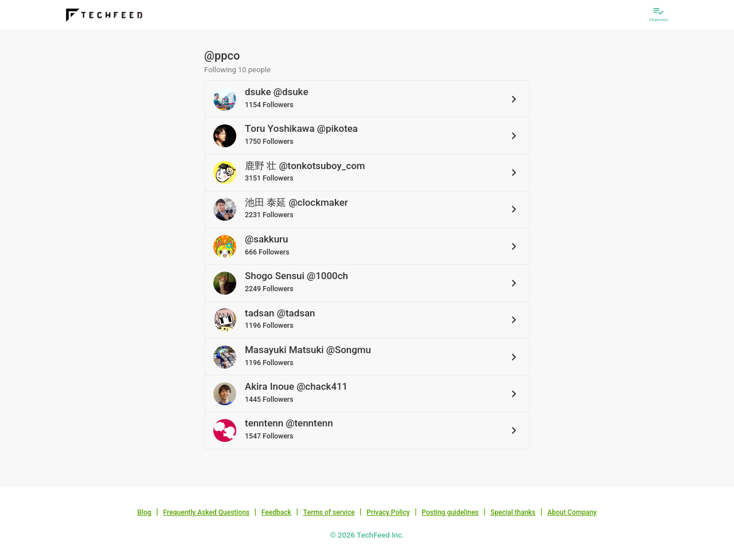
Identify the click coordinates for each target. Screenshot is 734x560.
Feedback (276, 512)
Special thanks (513, 512)
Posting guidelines (450, 512)
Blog (145, 512)
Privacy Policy (388, 512)
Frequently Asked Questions (206, 512)
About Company (572, 512)
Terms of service (329, 512)
